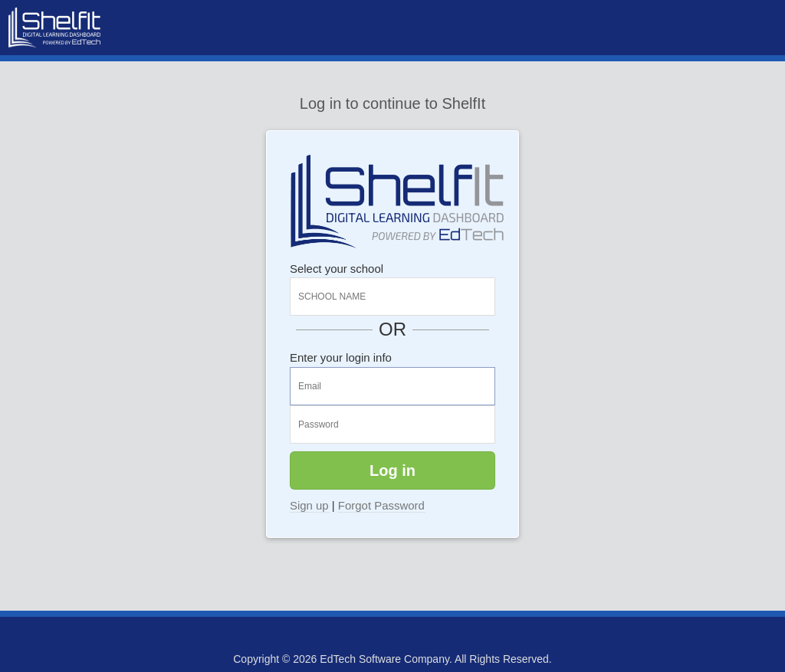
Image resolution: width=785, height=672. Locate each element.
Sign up (309, 505)
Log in (392, 470)
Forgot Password (381, 505)
